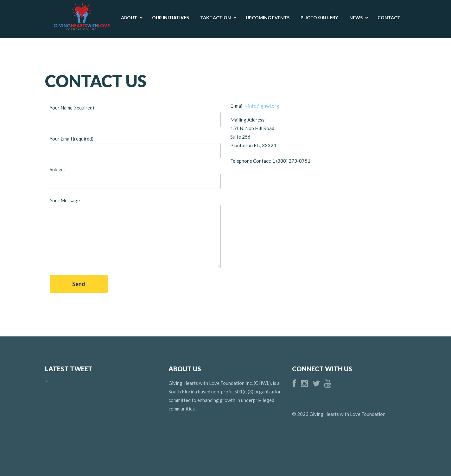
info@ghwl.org (264, 106)
